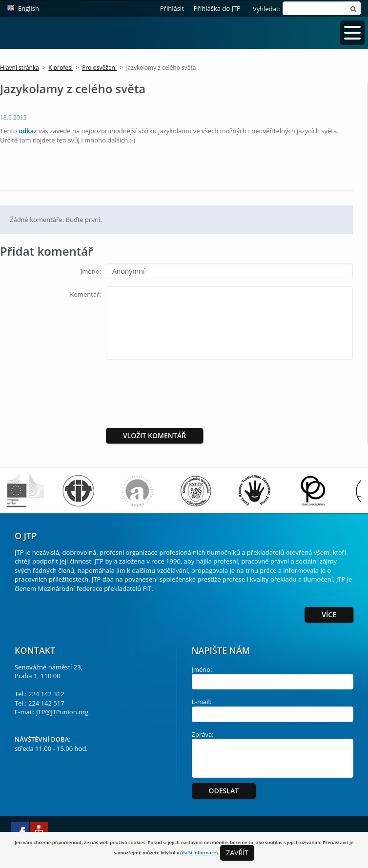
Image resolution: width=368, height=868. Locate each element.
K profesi (60, 68)
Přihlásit (172, 8)
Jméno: (91, 271)
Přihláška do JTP (217, 8)
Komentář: (85, 294)
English (29, 8)
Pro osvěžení (99, 68)
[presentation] (187, 386)
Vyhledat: (266, 9)
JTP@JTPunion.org (62, 712)
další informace (199, 853)
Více (329, 615)
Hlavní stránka (20, 68)
